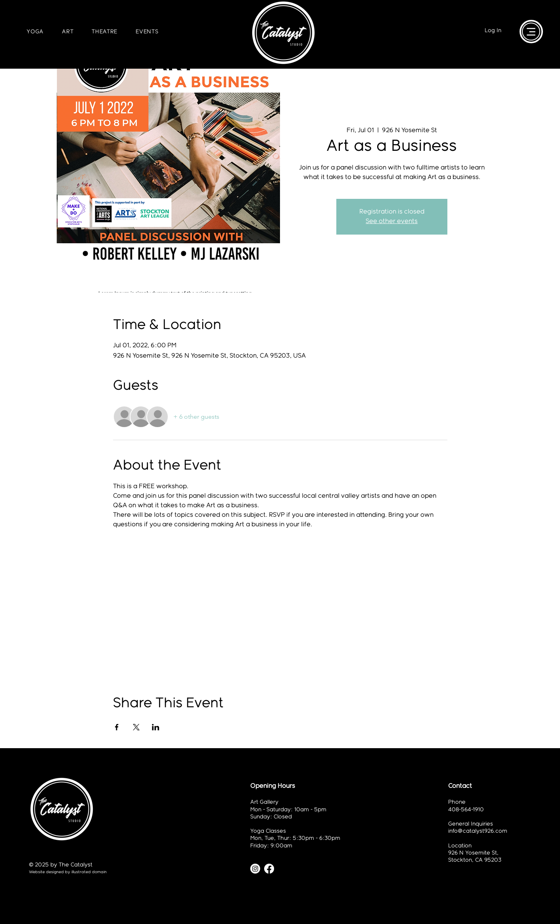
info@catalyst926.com (478, 831)
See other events (392, 221)
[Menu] (531, 32)
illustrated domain (89, 872)
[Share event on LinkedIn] (156, 727)
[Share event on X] (136, 727)
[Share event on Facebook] (117, 727)
